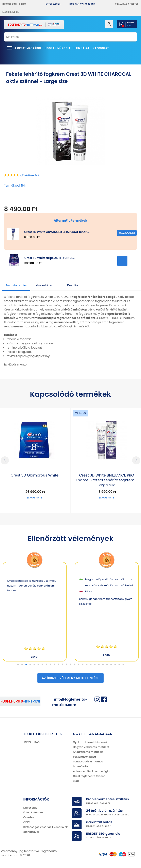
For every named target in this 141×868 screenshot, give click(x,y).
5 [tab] (34, 664)
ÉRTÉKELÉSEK (53, 4)
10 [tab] (54, 664)
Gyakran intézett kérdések (90, 742)
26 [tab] (119, 664)
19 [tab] (91, 664)
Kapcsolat (101, 48)
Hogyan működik (58, 48)
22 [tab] (103, 664)
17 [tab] (83, 664)
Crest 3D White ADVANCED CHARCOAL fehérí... (57, 232)
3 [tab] (26, 664)
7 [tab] (42, 664)
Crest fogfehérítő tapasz (89, 776)
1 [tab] (18, 664)
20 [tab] (95, 664)
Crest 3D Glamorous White (35, 475)
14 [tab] (71, 664)
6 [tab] (38, 664)
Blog (76, 781)
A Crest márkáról (28, 48)
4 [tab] (30, 664)
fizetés (134, 4)
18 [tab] (87, 664)
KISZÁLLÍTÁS (32, 742)
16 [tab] (79, 664)
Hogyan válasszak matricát (91, 747)
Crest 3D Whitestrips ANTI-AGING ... (49, 258)
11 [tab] (58, 664)
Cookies (29, 817)
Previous (5, 460)
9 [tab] (50, 664)
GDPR (27, 822)
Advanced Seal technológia (91, 771)
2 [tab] (22, 664)
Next (136, 460)
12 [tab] (63, 664)
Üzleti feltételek (33, 812)
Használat (81, 48)
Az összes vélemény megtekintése (70, 678)
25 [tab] (115, 664)
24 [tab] (111, 664)
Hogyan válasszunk (82, 4)
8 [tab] (46, 664)
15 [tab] (75, 664)
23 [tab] (107, 664)
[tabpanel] (35, 612)
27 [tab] (123, 664)
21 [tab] (99, 664)
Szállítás (121, 4)
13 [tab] (67, 664)
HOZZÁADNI (122, 261)
